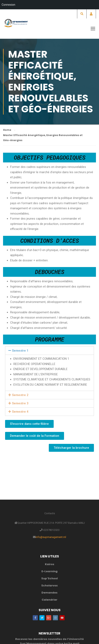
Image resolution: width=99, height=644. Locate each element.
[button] (29, 424)
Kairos (50, 564)
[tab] (49, 351)
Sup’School (49, 578)
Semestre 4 (20, 412)
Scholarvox (49, 586)
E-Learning (49, 571)
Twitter (42, 618)
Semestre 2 (20, 395)
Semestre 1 (20, 351)
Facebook (35, 618)
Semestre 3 (20, 403)
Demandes (49, 593)
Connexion (8, 5)
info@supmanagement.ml (51, 537)
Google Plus (49, 618)
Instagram (55, 618)
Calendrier (49, 600)
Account (91, 14)
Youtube (62, 618)
